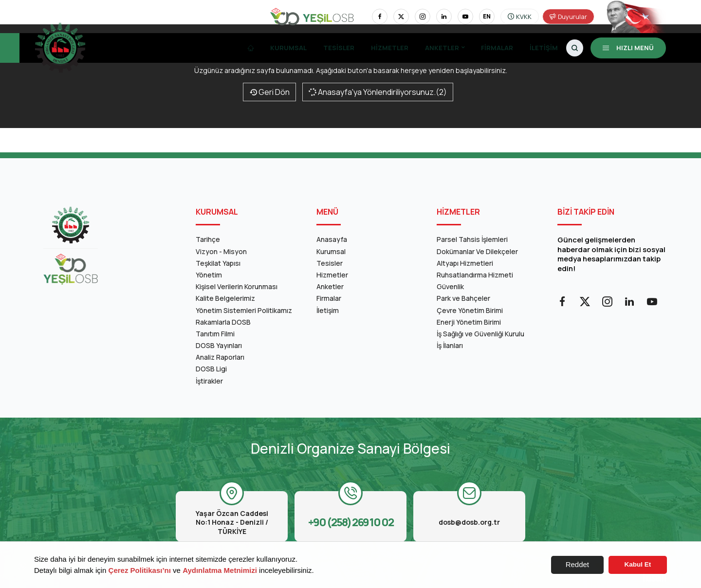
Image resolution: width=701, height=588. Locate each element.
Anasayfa (332, 239)
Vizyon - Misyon (221, 251)
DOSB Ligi (211, 369)
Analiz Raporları (220, 357)
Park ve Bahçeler (463, 298)
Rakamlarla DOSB (223, 322)
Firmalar (497, 48)
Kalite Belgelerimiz (225, 298)
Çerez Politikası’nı (140, 570)
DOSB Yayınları (219, 345)
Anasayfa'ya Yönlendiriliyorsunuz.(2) (377, 92)
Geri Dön (269, 92)
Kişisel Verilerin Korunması (237, 286)
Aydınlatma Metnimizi (220, 570)
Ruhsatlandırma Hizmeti (475, 275)
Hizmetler (390, 48)
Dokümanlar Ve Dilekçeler (477, 251)
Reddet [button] (577, 564)
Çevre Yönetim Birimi (470, 310)
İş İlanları (450, 345)
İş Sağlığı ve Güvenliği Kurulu (480, 334)
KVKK (520, 17)
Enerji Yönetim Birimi (469, 322)
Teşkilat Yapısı (218, 263)
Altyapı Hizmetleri (465, 263)
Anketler (442, 48)
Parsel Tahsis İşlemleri (472, 239)
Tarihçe (208, 239)
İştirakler (209, 381)
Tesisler (339, 48)
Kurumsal (288, 48)
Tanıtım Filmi (215, 334)
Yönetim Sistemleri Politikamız (244, 310)
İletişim (544, 48)
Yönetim (209, 275)
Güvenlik (450, 286)
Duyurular (568, 17)
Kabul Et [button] (638, 564)
